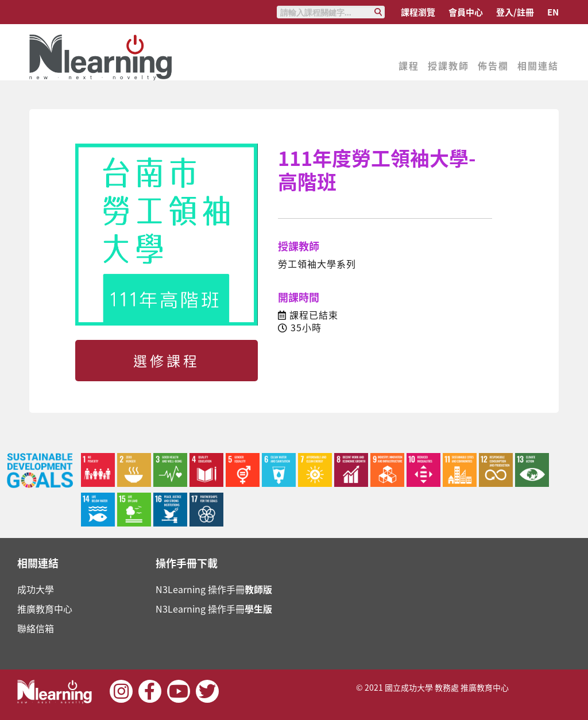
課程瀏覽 (418, 12)
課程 (409, 65)
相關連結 (538, 65)
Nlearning (101, 57)
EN (553, 12)
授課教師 (448, 65)
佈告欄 (493, 65)
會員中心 (466, 12)
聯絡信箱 (36, 628)
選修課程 (167, 361)
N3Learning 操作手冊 (214, 589)
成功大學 (36, 589)
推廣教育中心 (45, 609)
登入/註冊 (515, 12)
